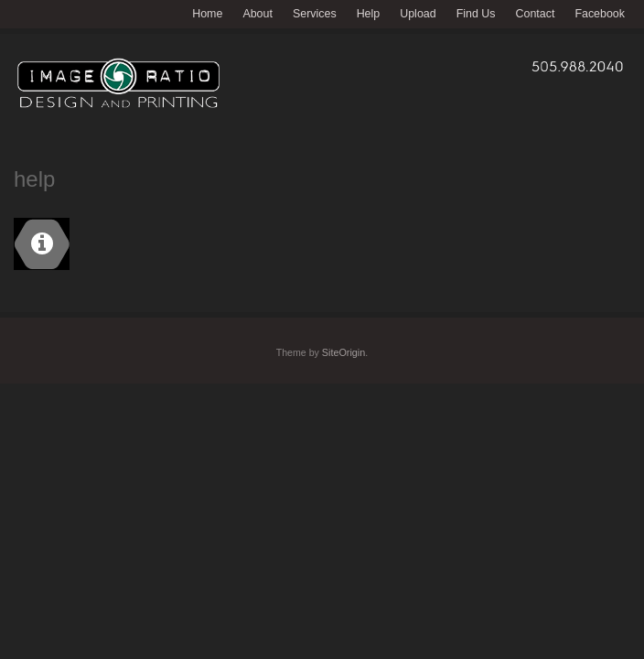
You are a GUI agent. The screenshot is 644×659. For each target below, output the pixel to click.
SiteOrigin (343, 352)
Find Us (476, 14)
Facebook (600, 14)
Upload (418, 14)
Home (207, 14)
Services (315, 14)
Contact (536, 14)
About (258, 14)
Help (369, 14)
